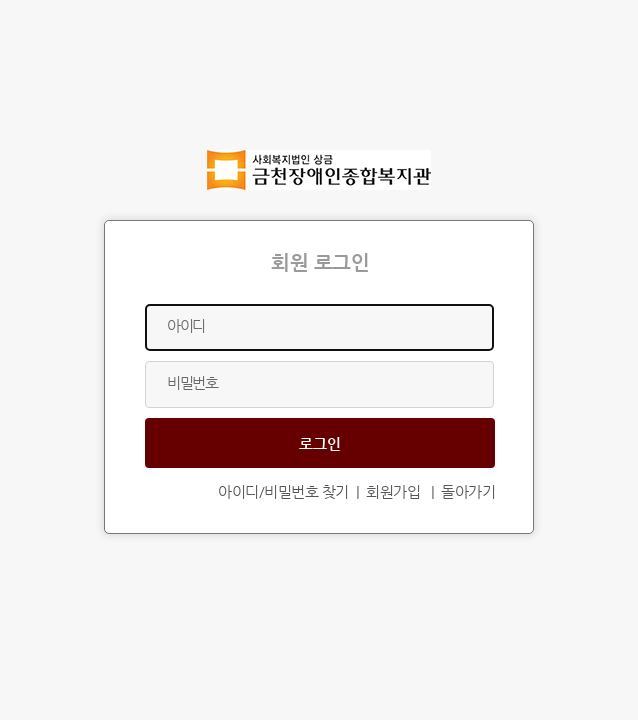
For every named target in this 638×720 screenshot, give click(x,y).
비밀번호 (192, 382)
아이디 (186, 325)
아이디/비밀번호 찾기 (283, 491)
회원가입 (393, 491)
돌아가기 (468, 491)
